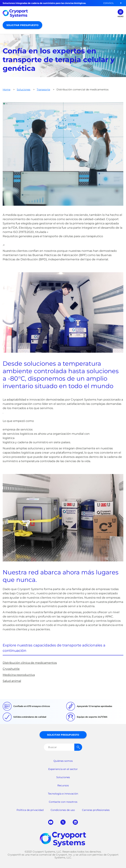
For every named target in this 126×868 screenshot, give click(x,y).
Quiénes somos (63, 761)
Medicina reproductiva (19, 675)
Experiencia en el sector (63, 769)
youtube (51, 822)
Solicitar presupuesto (22, 25)
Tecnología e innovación (63, 794)
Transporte (43, 90)
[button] (109, 3)
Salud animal (12, 681)
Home (7, 90)
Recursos (63, 785)
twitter (63, 822)
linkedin (75, 822)
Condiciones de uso (63, 810)
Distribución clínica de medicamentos (30, 663)
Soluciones (24, 90)
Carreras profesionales (96, 810)
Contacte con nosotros (63, 802)
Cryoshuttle (11, 669)
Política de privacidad (30, 810)
